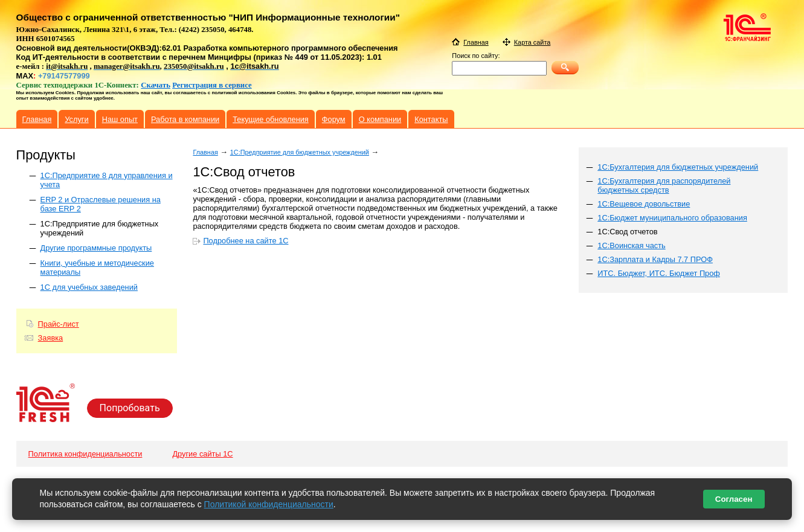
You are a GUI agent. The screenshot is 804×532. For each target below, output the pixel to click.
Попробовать (130, 408)
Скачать (156, 85)
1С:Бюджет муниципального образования (672, 218)
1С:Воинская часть (631, 245)
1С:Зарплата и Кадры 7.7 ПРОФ (655, 259)
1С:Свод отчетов (627, 232)
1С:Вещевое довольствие (644, 204)
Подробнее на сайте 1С (246, 241)
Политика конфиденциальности (85, 454)
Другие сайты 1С (202, 454)
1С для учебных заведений (89, 287)
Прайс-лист (59, 324)
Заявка (51, 338)
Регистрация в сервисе (212, 85)
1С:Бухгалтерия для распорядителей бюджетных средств (664, 185)
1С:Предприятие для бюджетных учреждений (300, 152)
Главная (205, 152)
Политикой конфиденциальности (269, 504)
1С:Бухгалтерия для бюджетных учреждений (678, 167)
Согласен (734, 499)
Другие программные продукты (96, 248)
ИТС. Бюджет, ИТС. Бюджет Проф (659, 273)
